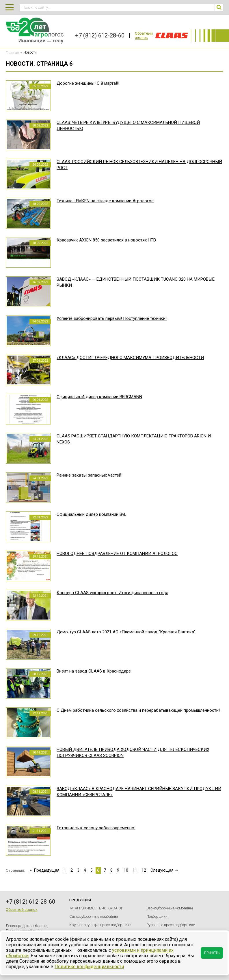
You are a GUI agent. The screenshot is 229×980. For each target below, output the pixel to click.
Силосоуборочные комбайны (94, 916)
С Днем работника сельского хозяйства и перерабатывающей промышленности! (138, 710)
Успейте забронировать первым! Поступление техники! (112, 318)
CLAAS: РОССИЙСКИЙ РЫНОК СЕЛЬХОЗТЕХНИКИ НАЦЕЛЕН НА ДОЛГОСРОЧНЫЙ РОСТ (139, 165)
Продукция (80, 900)
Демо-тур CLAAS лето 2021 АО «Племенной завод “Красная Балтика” (126, 632)
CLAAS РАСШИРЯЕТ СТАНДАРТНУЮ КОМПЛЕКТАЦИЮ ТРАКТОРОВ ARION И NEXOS (134, 439)
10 (126, 870)
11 (135, 870)
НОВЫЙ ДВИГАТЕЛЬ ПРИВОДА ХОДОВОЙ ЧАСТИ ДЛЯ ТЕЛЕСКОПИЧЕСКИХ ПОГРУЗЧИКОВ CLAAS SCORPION (133, 753)
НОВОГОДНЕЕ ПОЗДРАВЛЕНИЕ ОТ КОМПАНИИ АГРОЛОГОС (117, 554)
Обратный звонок (144, 35)
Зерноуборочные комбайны (170, 908)
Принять (212, 953)
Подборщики (157, 916)
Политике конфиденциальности (89, 967)
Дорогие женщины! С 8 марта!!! (88, 83)
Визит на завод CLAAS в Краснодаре (94, 671)
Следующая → (164, 870)
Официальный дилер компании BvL (92, 514)
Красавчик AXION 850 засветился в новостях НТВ (106, 240)
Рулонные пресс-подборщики (171, 925)
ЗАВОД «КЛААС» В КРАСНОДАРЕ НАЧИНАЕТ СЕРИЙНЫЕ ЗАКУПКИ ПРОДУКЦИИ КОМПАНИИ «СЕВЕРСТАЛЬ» (139, 792)
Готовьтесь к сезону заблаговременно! (96, 828)
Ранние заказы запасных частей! (90, 475)
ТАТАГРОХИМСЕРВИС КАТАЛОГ (96, 908)
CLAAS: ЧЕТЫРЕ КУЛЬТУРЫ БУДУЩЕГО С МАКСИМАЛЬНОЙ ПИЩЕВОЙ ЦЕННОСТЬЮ (128, 125)
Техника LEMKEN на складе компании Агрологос (105, 201)
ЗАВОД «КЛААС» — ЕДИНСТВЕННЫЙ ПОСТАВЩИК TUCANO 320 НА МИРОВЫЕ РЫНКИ (136, 282)
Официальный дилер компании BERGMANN (99, 397)
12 (144, 870)
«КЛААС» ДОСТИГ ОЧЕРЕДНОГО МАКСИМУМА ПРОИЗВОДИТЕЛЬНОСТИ (130, 358)
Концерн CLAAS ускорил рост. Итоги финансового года (112, 593)
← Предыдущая (44, 870)
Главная (12, 52)
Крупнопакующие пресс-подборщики (100, 925)
